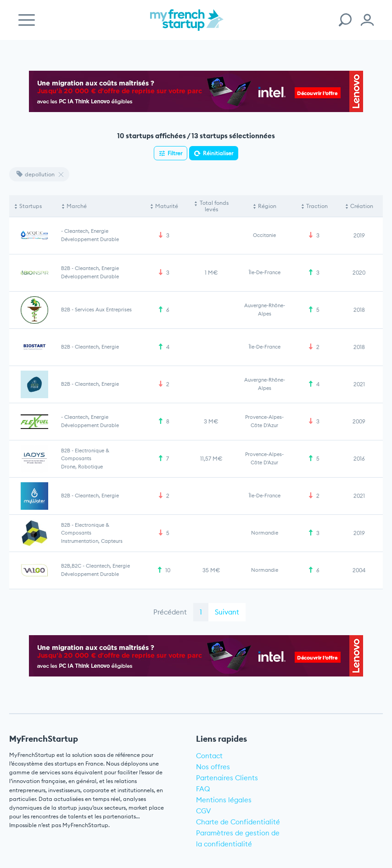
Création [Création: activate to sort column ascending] (362, 206)
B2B (66, 268)
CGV (204, 811)
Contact (209, 756)
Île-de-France (265, 272)
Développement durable (90, 239)
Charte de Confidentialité (238, 822)
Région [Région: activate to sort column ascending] (267, 206)
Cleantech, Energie (86, 231)
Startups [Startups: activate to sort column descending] (31, 206)
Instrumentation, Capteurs (92, 541)
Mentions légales (224, 800)
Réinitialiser (218, 153)
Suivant (227, 612)
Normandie (265, 533)
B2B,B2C (71, 566)
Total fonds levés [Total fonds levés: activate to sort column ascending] (214, 206)
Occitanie (264, 235)
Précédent (170, 612)
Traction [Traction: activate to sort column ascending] (317, 206)
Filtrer (175, 153)
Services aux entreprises (103, 310)
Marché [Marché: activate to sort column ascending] (77, 206)
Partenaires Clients (227, 778)
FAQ (203, 789)
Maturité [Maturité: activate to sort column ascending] (167, 206)
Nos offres (213, 767)
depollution (36, 174)
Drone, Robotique (82, 467)
